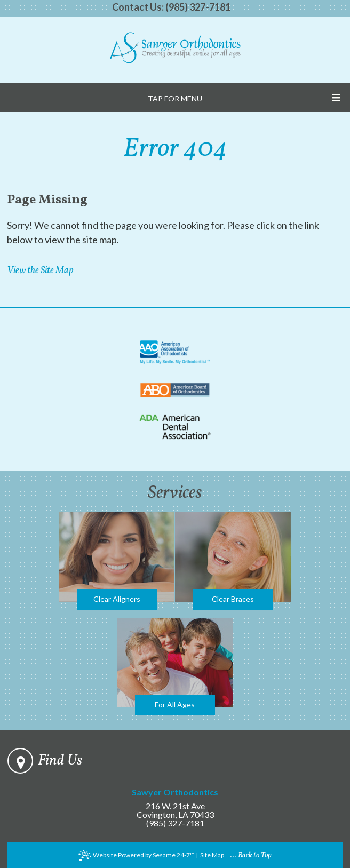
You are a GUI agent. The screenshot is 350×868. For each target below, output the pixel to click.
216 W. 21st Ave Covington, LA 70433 (175, 804)
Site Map (212, 855)
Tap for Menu (175, 98)
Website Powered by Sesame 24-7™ (137, 856)
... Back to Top (251, 855)
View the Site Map (40, 271)
